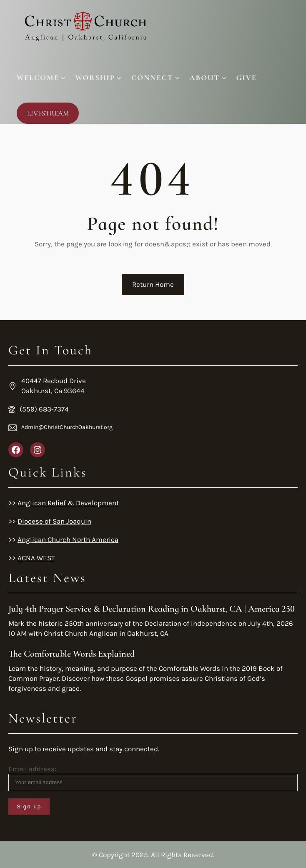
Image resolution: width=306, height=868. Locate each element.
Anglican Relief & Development (68, 503)
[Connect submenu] (156, 78)
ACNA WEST (36, 558)
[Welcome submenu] (41, 78)
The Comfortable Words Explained (71, 654)
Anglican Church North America (68, 539)
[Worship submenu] (98, 78)
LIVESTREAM (48, 113)
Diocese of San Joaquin (54, 521)
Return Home (153, 284)
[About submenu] (208, 78)
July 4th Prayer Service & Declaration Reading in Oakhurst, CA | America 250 (152, 609)
